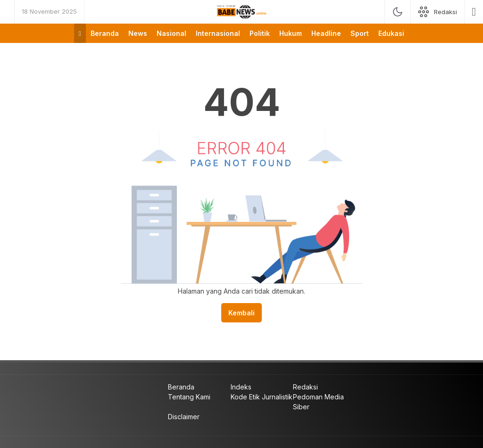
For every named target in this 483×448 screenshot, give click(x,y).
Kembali (241, 313)
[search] (474, 12)
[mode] (398, 12)
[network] (437, 12)
